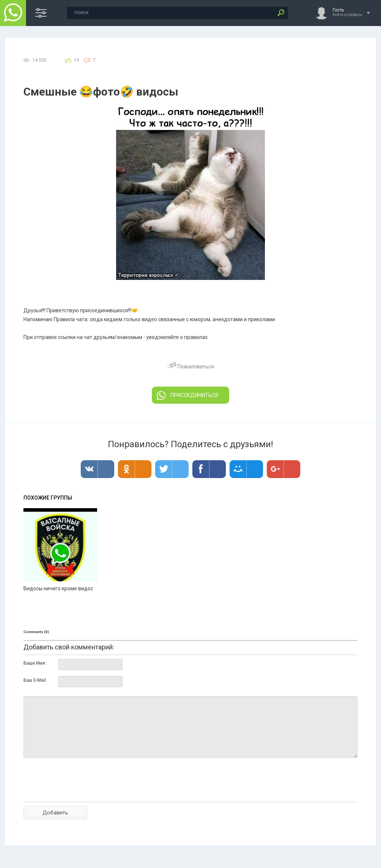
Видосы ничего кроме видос (58, 588)
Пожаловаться (191, 367)
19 (77, 60)
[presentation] (80, 793)
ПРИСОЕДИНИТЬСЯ (187, 396)
